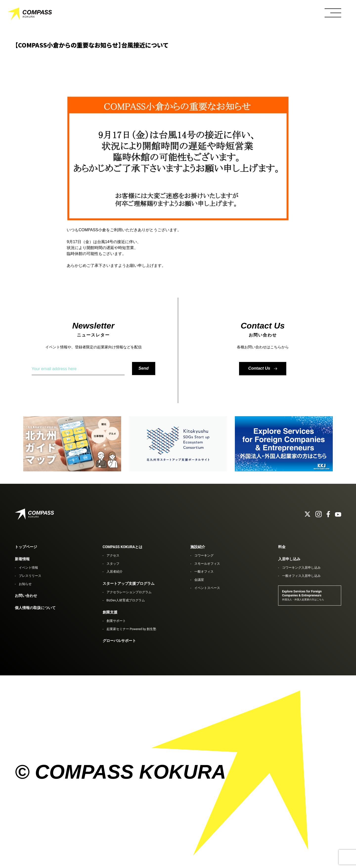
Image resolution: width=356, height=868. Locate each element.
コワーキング (204, 555)
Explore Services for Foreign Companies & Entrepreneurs (303, 595)
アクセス (113, 555)
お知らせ (25, 584)
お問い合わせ (26, 596)
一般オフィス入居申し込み (301, 576)
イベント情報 (28, 568)
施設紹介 (198, 547)
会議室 (199, 580)
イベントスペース (207, 588)
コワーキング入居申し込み (301, 568)
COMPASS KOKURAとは (122, 547)
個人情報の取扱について (35, 608)
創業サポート (116, 621)
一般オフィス (204, 572)
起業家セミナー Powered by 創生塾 (132, 629)
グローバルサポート (119, 641)
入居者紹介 (115, 572)
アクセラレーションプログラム (129, 592)
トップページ (26, 547)
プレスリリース (30, 576)
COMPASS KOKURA (30, 15)
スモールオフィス (207, 564)
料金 (282, 547)
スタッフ (113, 564)
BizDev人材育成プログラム (126, 600)
